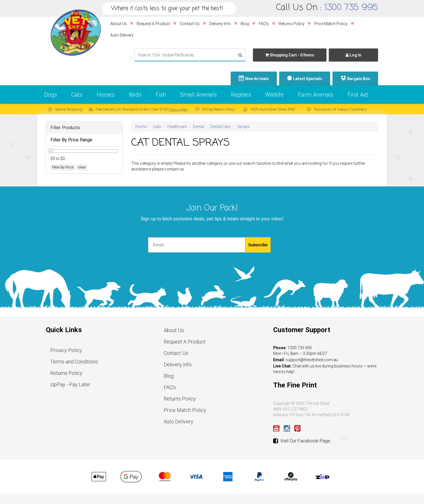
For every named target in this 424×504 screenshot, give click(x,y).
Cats (77, 95)
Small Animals (198, 95)
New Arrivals (257, 79)
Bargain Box (359, 79)
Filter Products (65, 128)
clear (82, 167)
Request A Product (153, 24)
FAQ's (264, 24)
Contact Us (190, 24)
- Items (290, 55)
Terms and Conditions (74, 362)
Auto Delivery (122, 35)
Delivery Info (220, 24)
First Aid (358, 95)
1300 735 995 (351, 8)
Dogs (51, 95)
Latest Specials (308, 79)
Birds (135, 95)
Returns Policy (292, 24)
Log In (353, 55)
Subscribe (258, 245)
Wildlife (274, 95)
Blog (245, 24)
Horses (106, 95)
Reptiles (241, 95)
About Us (119, 24)
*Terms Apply (178, 110)
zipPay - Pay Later (70, 384)
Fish (161, 95)
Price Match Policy (331, 24)
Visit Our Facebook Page (302, 441)
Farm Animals (316, 95)
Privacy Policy (66, 350)
